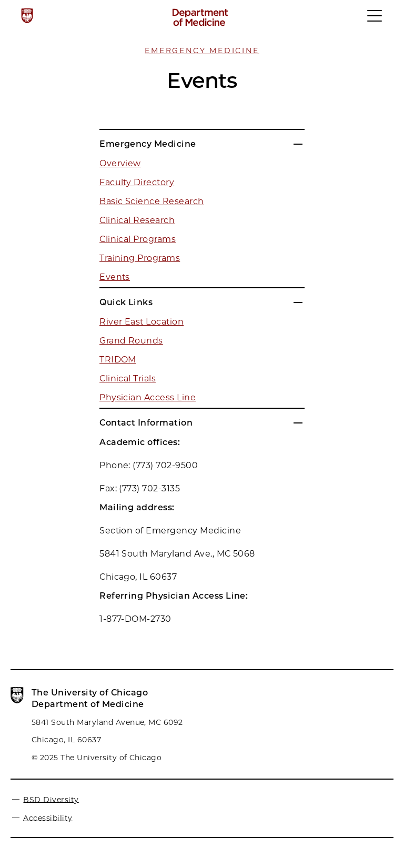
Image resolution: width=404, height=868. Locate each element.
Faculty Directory (137, 182)
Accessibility (48, 817)
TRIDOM (118, 360)
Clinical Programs (138, 239)
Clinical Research (137, 220)
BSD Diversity (51, 799)
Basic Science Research (152, 201)
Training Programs (140, 258)
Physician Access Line (148, 397)
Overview (120, 163)
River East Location (142, 322)
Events (115, 277)
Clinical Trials (128, 379)
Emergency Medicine (202, 51)
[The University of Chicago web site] (27, 16)
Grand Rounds (131, 341)
